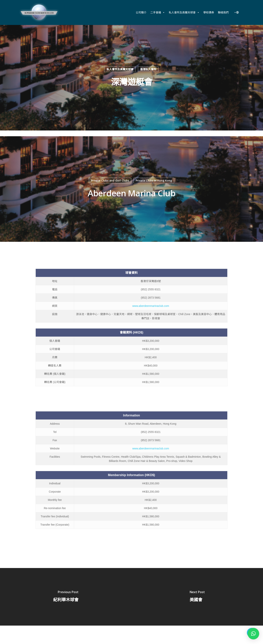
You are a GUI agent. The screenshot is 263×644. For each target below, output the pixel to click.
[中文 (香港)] (236, 12)
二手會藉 (158, 12)
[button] (253, 634)
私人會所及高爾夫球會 (184, 12)
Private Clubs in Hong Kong (154, 180)
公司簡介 (141, 12)
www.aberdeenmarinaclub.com (151, 306)
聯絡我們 (223, 12)
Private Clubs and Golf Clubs (110, 180)
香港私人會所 (148, 69)
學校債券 (209, 12)
